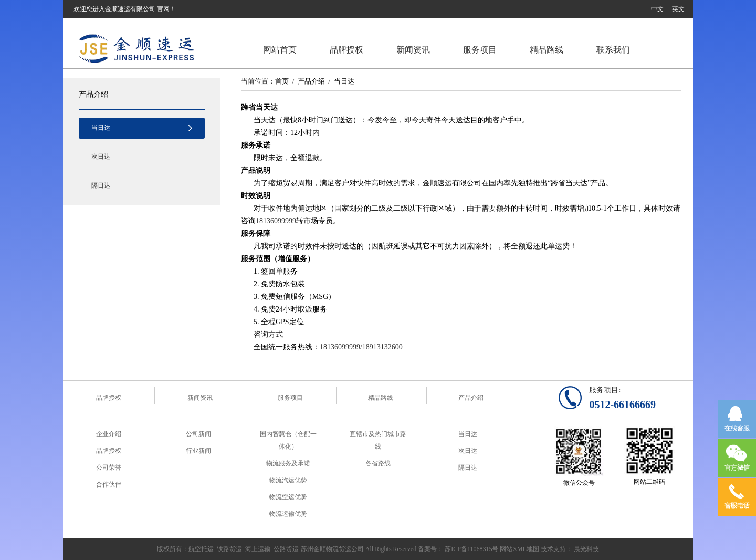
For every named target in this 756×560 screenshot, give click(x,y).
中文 (657, 9)
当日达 (101, 128)
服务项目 (480, 50)
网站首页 (280, 50)
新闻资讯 (413, 50)
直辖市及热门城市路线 (378, 440)
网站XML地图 (519, 549)
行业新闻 (198, 451)
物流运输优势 (288, 514)
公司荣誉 (109, 468)
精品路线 (547, 50)
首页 (282, 81)
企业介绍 (109, 434)
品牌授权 (346, 50)
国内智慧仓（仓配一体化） (288, 440)
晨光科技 (586, 549)
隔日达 (101, 185)
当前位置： (258, 81)
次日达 (101, 157)
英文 (678, 9)
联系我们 (613, 50)
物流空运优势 (288, 497)
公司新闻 (198, 434)
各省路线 (378, 463)
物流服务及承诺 (288, 463)
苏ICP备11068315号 (471, 549)
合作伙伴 (109, 484)
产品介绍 (93, 94)
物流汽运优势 (288, 480)
